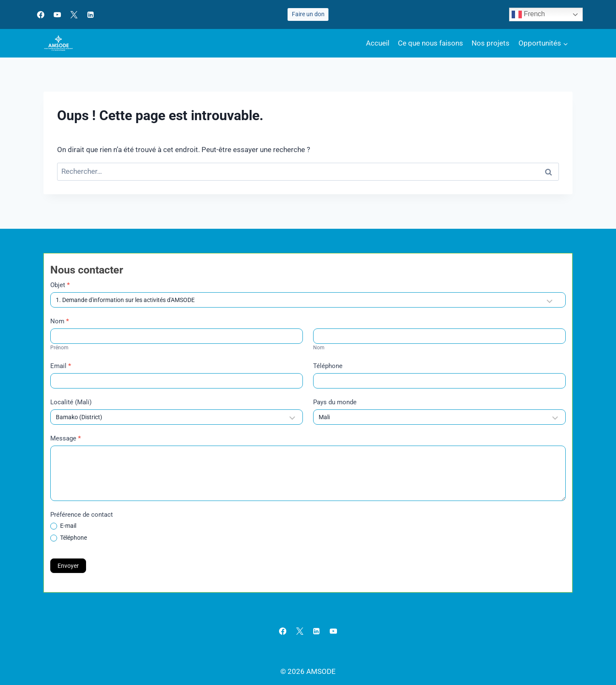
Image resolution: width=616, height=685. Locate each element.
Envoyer (68, 566)
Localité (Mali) (71, 402)
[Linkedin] (90, 14)
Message (66, 438)
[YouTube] (57, 14)
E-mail (63, 526)
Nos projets (491, 43)
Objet (60, 285)
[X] (74, 14)
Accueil (378, 43)
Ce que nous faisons (430, 43)
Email (61, 366)
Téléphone (328, 366)
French (528, 14)
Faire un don (308, 14)
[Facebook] (40, 14)
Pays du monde (335, 402)
